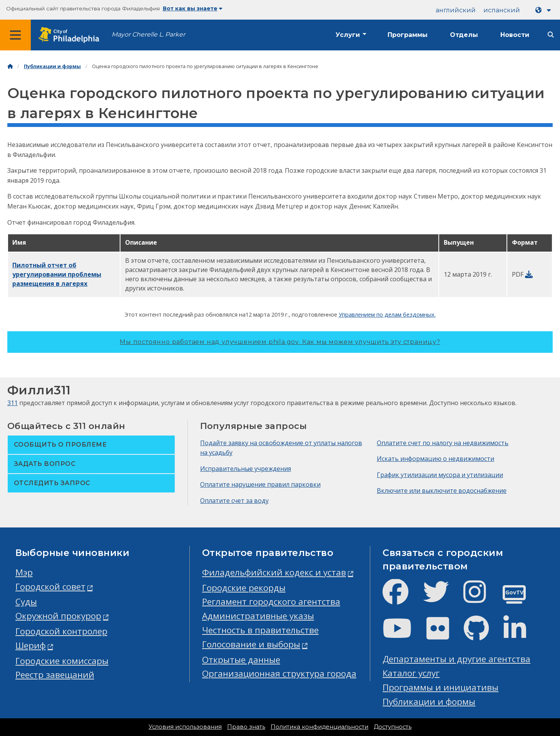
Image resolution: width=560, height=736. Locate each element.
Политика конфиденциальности (319, 727)
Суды (26, 602)
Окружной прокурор (58, 616)
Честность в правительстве (260, 630)
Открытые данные (241, 660)
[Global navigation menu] (15, 35)
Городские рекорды (244, 588)
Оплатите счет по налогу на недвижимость (443, 443)
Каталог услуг (411, 673)
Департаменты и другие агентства (456, 659)
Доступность (393, 727)
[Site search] (551, 35)
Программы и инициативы (440, 687)
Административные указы (258, 616)
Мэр (24, 572)
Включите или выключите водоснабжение (442, 491)
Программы (408, 35)
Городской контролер (61, 631)
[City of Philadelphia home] (71, 35)
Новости (515, 35)
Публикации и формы (52, 66)
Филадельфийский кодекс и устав (274, 572)
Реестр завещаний (55, 675)
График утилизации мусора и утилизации (440, 475)
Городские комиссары (62, 661)
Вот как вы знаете (193, 8)
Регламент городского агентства (271, 602)
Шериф (31, 645)
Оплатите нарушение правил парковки (260, 484)
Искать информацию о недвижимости (435, 459)
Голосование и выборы (251, 644)
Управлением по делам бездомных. (387, 314)
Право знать (246, 727)
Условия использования (185, 727)
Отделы (464, 35)
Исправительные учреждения (246, 469)
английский (456, 10)
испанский (502, 10)
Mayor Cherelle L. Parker (148, 34)
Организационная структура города (279, 673)
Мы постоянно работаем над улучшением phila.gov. (280, 342)
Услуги (348, 35)
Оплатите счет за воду (234, 501)
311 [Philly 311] (13, 403)
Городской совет (50, 587)
